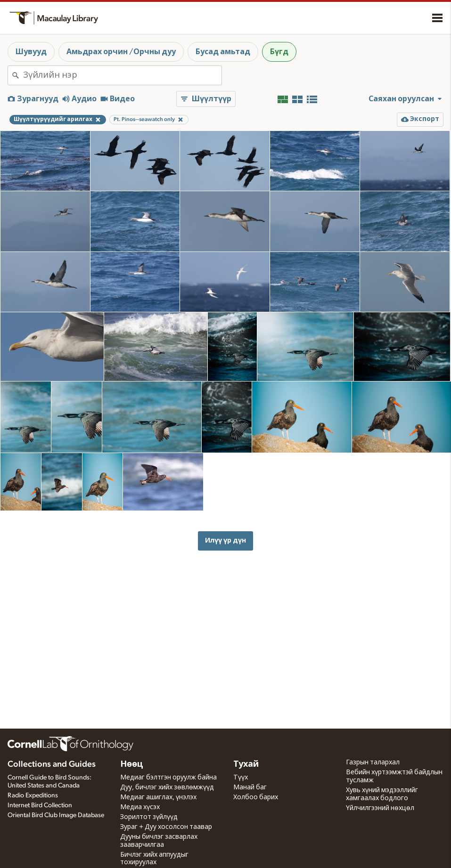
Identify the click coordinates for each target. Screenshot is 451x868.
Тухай (246, 764)
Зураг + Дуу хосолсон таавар (166, 827)
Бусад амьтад (223, 52)
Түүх (241, 778)
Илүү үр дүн (225, 540)
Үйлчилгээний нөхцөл (380, 808)
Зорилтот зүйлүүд (149, 817)
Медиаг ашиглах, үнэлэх (158, 797)
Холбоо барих (256, 797)
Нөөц (132, 764)
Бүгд (279, 52)
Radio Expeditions (33, 795)
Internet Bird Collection (40, 805)
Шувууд (31, 52)
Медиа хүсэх (140, 807)
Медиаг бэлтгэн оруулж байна (168, 778)
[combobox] (122, 75)
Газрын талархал (373, 763)
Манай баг (250, 787)
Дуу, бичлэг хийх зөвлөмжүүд (167, 787)
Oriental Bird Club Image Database (56, 815)
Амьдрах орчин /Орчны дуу (121, 52)
